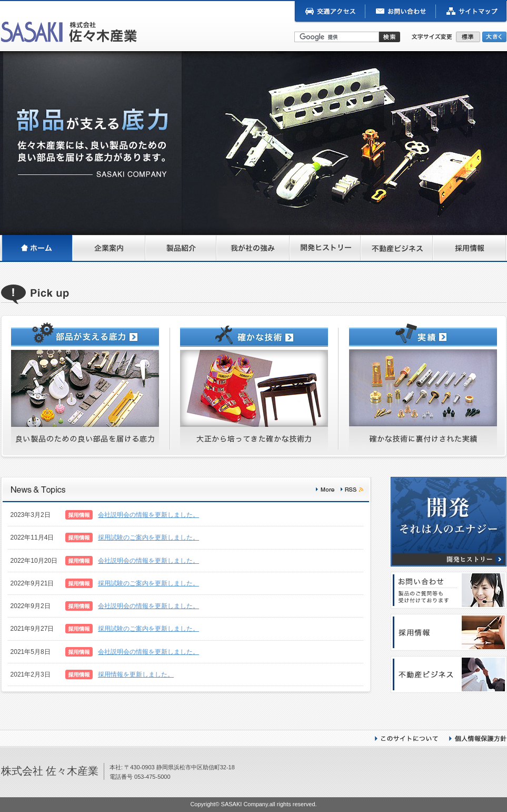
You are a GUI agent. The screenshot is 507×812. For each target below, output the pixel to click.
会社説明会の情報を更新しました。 (148, 515)
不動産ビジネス (397, 249)
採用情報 (470, 249)
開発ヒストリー (326, 249)
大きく (494, 37)
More (325, 490)
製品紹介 (181, 249)
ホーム (37, 249)
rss (352, 490)
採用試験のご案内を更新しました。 (148, 537)
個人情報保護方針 (478, 738)
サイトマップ (471, 12)
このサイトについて (406, 738)
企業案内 (110, 249)
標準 (469, 37)
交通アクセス (329, 12)
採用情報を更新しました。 (136, 674)
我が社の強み (253, 249)
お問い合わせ (400, 12)
